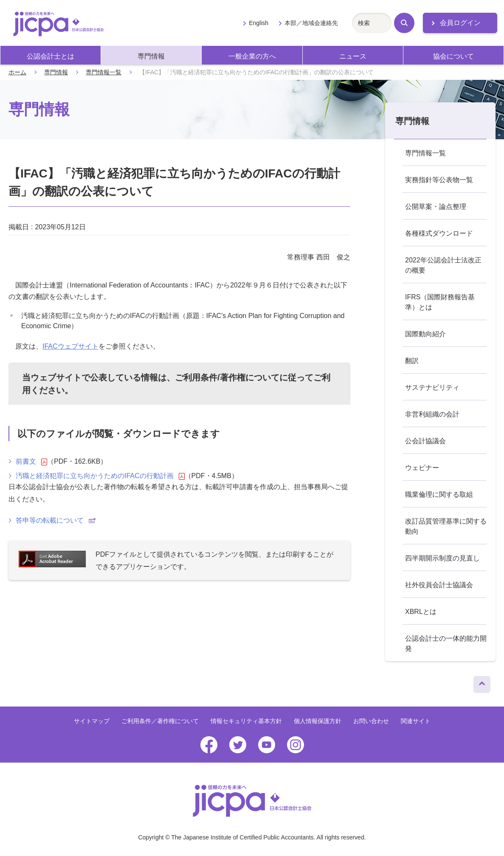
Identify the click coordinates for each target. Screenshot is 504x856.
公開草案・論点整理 (436, 207)
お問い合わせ (371, 721)
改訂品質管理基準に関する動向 (446, 526)
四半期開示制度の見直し (442, 558)
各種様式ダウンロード (439, 233)
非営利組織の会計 (432, 414)
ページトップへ (482, 682)
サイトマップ (92, 721)
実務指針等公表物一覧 (439, 180)
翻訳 (412, 361)
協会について (453, 56)
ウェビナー (422, 468)
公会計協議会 (425, 441)
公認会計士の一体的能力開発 (446, 643)
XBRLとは (421, 612)
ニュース (353, 56)
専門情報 (151, 56)
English (259, 23)
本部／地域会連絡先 (311, 23)
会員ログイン (460, 23)
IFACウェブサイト (70, 346)
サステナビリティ (432, 387)
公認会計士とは (51, 56)
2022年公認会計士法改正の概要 (443, 265)
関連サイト (416, 721)
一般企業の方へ (252, 56)
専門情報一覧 (104, 72)
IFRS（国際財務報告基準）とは (440, 302)
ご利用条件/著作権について (227, 377)
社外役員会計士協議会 (439, 585)
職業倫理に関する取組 (439, 494)
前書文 (31, 462)
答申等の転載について (56, 520)
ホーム (17, 72)
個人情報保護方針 (318, 721)
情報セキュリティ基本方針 (246, 721)
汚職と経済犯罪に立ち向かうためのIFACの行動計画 (100, 476)
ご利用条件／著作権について (160, 721)
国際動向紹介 (425, 334)
